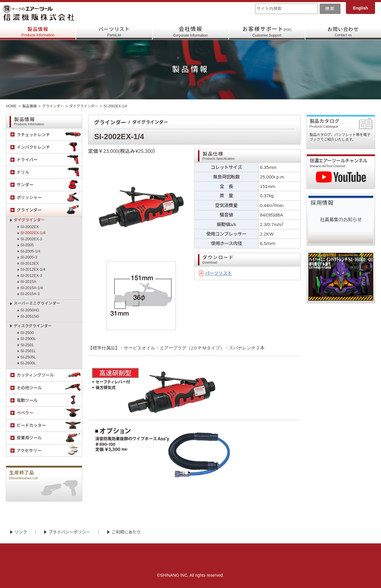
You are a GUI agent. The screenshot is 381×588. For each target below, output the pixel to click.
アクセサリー (49, 450)
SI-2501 (27, 345)
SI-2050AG (30, 310)
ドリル (49, 172)
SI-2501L (28, 351)
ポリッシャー (49, 197)
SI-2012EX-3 (31, 276)
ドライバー (49, 160)
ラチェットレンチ (49, 135)
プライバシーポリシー (69, 532)
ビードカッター (49, 425)
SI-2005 (27, 245)
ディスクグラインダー (33, 326)
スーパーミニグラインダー (37, 303)
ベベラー (49, 413)
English (361, 8)
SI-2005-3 (29, 257)
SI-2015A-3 (30, 294)
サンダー (49, 185)
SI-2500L (28, 339)
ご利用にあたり (126, 532)
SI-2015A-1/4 (31, 288)
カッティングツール (49, 375)
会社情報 (191, 32)
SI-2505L (28, 357)
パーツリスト (114, 32)
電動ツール (49, 400)
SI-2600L (28, 363)
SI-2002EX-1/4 (33, 233)
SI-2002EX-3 (31, 239)
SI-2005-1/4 (30, 251)
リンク (21, 532)
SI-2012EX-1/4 (33, 269)
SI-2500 (27, 333)
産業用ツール (49, 438)
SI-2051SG (30, 316)
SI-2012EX (29, 263)
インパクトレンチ (49, 147)
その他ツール (49, 388)
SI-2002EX (29, 227)
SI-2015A (28, 282)
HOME (11, 106)
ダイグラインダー (84, 106)
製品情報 (38, 32)
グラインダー (53, 106)
